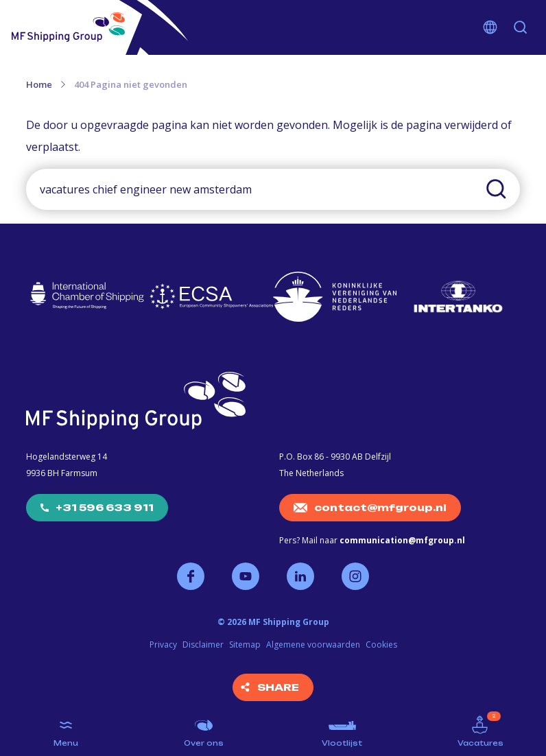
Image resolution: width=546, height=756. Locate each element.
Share (278, 687)
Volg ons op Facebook (191, 576)
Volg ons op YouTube (246, 576)
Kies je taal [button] (490, 27)
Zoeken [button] (521, 27)
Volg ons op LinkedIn (300, 576)
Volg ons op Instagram (355, 576)
